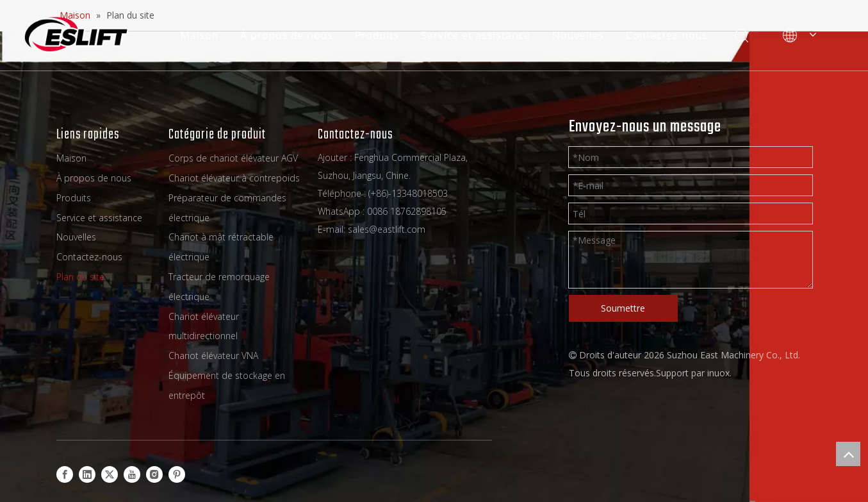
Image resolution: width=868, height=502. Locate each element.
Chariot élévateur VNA (213, 356)
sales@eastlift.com (387, 229)
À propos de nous (286, 35)
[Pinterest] (177, 474)
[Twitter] (110, 474)
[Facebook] (65, 474)
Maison (199, 35)
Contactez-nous (666, 35)
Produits (376, 35)
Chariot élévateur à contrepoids (234, 178)
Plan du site (80, 277)
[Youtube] (132, 474)
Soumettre (623, 308)
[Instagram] (154, 474)
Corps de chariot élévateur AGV (233, 158)
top (848, 454)
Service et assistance (475, 35)
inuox (718, 373)
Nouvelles (577, 35)
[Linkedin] (87, 474)
